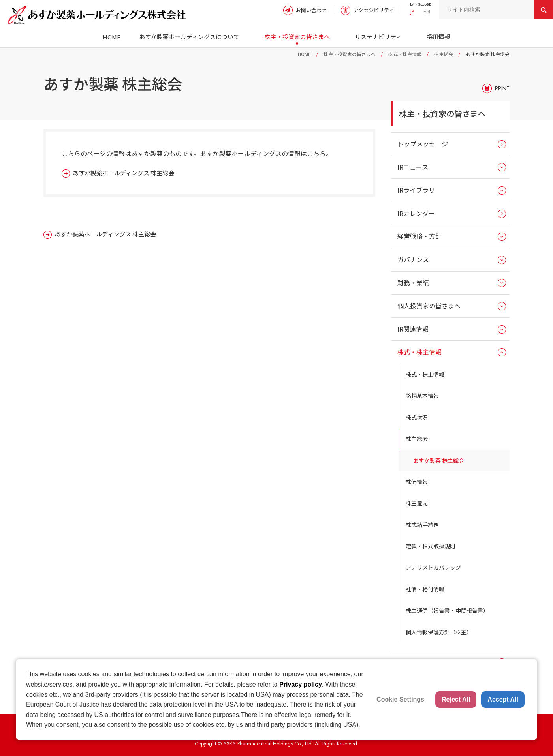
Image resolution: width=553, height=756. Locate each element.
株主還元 (417, 503)
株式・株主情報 (405, 54)
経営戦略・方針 (419, 236)
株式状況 (417, 417)
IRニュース (413, 167)
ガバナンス (413, 259)
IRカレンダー (416, 213)
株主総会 (444, 54)
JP (412, 12)
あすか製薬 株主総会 (439, 460)
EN (427, 12)
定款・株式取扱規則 (431, 546)
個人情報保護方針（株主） (439, 632)
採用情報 (438, 37)
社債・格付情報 (425, 589)
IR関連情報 (413, 329)
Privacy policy (301, 684)
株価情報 (417, 482)
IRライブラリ (416, 190)
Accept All (503, 699)
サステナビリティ (378, 37)
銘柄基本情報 (422, 396)
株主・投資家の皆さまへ (297, 37)
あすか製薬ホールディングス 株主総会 (123, 173)
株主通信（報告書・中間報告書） (447, 610)
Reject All (456, 699)
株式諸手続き (422, 525)
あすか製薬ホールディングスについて (189, 37)
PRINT (502, 88)
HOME (112, 37)
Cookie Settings (400, 699)
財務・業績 (413, 283)
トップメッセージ (423, 144)
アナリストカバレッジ (433, 567)
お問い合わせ (311, 10)
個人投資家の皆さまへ (429, 306)
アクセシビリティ (374, 10)
